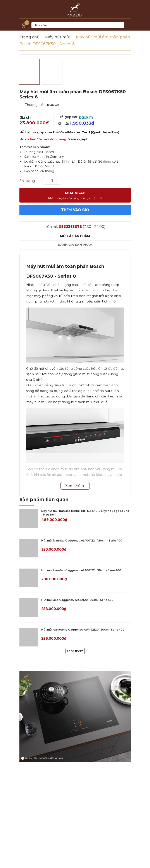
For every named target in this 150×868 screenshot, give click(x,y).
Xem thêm (75, 651)
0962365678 (70, 227)
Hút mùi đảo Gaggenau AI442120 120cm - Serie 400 (77, 600)
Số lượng (27, 181)
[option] (75, 54)
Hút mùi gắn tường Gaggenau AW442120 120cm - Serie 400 (83, 630)
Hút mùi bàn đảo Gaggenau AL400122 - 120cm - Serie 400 (82, 541)
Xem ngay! (77, 139)
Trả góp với (75, 117)
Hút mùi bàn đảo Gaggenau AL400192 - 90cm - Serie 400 (81, 570)
